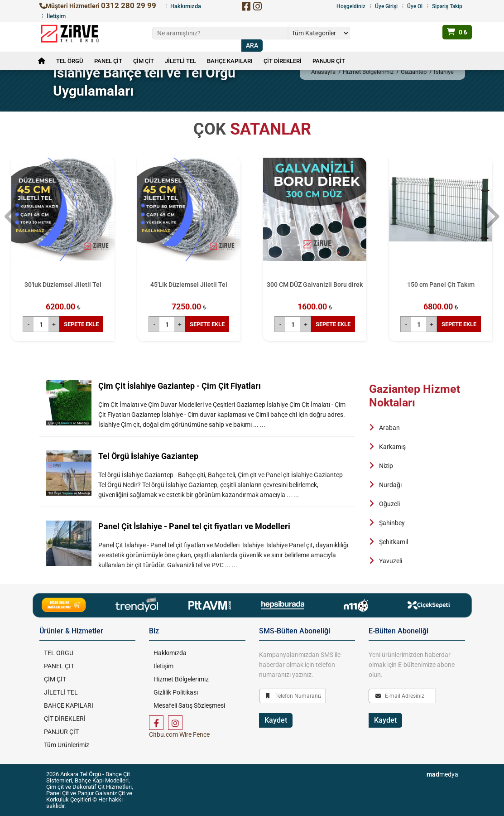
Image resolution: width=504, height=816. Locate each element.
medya (442, 774)
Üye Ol (415, 6)
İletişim (56, 16)
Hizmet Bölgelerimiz (368, 72)
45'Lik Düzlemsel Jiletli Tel (189, 285)
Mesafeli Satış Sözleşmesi (189, 705)
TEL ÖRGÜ (70, 61)
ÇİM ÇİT (144, 61)
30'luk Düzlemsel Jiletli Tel (63, 285)
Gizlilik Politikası (176, 692)
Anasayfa (323, 72)
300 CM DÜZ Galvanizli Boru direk (315, 285)
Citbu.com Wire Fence (179, 734)
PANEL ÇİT (108, 61)
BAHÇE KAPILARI (230, 61)
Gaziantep (414, 72)
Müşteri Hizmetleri (98, 6)
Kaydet (276, 720)
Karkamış (392, 447)
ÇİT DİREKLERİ (283, 61)
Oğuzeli (389, 504)
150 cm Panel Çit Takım (441, 285)
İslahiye (444, 72)
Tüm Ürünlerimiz (67, 745)
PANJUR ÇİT (329, 61)
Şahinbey (392, 523)
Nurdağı (390, 485)
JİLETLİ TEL (180, 61)
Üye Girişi (386, 6)
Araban (389, 428)
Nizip (386, 466)
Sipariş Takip (447, 6)
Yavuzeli (391, 561)
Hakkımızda (186, 6)
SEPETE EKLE (81, 324)
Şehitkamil (394, 542)
